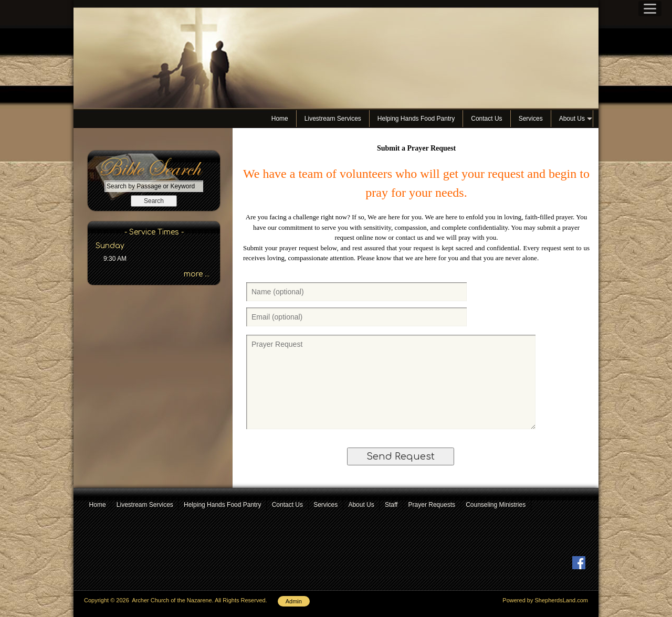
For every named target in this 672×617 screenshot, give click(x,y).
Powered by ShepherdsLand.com (545, 600)
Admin (294, 601)
